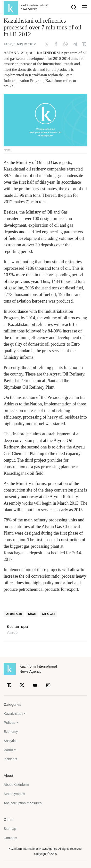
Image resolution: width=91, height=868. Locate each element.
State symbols (14, 794)
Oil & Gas (49, 614)
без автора (17, 627)
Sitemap (10, 829)
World (8, 750)
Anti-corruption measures (23, 803)
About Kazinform (16, 785)
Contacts (10, 838)
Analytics (10, 741)
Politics (9, 722)
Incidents (10, 759)
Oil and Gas (14, 614)
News (32, 614)
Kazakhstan (13, 713)
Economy (11, 732)
